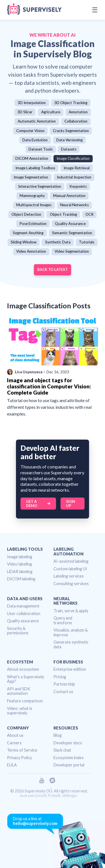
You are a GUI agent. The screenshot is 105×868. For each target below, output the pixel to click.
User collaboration (24, 614)
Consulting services (71, 584)
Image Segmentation (31, 177)
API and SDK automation (19, 691)
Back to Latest (53, 269)
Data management (23, 606)
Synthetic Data (58, 242)
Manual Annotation (69, 196)
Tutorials (87, 242)
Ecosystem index (68, 758)
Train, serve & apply (71, 611)
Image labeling (20, 557)
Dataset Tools (41, 149)
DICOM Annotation (32, 158)
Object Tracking (63, 214)
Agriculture (51, 112)
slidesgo (70, 795)
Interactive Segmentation (40, 186)
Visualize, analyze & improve (71, 632)
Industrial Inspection (74, 177)
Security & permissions (18, 631)
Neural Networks (74, 205)
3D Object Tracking (71, 103)
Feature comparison (25, 701)
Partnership (64, 684)
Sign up (71, 504)
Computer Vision (30, 131)
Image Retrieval (77, 168)
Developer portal (69, 765)
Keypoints (78, 186)
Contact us (63, 692)
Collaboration (76, 121)
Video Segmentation (72, 251)
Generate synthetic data (71, 644)
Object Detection (26, 214)
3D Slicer (25, 112)
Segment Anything (28, 233)
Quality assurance (23, 621)
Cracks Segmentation (71, 131)
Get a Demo (32, 504)
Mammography (32, 196)
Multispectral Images (34, 205)
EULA (12, 765)
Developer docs (68, 743)
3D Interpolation (32, 103)
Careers (14, 743)
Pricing (60, 677)
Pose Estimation (33, 224)
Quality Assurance (70, 224)
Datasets (69, 149)
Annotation (78, 112)
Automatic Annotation (37, 121)
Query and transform (63, 620)
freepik (54, 795)
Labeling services (69, 576)
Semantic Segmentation (72, 233)
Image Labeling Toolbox (35, 168)
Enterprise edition (70, 669)
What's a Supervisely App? (25, 679)
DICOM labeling (21, 579)
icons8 (41, 795)
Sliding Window (24, 242)
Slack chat (62, 750)
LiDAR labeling (20, 572)
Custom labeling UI (70, 569)
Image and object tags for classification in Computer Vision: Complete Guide (49, 386)
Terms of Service (22, 750)
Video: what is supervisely (20, 711)
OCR (89, 214)
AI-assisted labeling (71, 561)
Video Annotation (31, 251)
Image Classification (73, 158)
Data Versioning (69, 140)
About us (15, 735)
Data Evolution (35, 140)
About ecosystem (23, 669)
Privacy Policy (19, 758)
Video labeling (19, 564)
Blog (58, 735)
